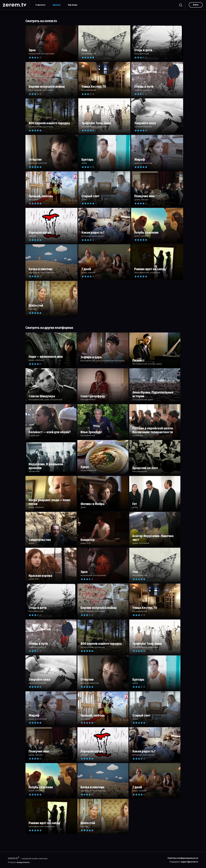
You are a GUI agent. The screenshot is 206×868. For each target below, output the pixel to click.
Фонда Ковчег (23, 862)
